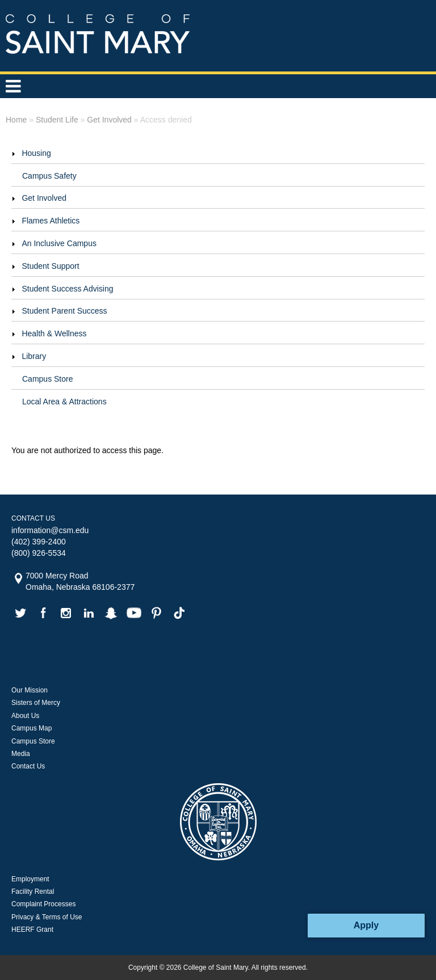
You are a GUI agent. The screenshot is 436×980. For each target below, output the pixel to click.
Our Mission (30, 690)
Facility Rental (33, 892)
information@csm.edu (50, 530)
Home (16, 120)
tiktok (179, 613)
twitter (20, 613)
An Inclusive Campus (59, 243)
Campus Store (47, 379)
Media (21, 754)
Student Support (50, 266)
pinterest (157, 613)
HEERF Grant (32, 930)
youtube (134, 613)
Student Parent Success (64, 311)
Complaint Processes (43, 904)
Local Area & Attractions (64, 402)
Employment (30, 879)
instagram (66, 613)
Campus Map (32, 728)
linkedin (89, 613)
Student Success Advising (67, 289)
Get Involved (44, 198)
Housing (36, 153)
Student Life (57, 120)
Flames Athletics (51, 221)
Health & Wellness (54, 333)
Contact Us (28, 766)
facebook (43, 613)
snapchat (111, 613)
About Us (25, 716)
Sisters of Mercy (36, 703)
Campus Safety (49, 176)
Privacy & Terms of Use (47, 917)
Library (34, 356)
